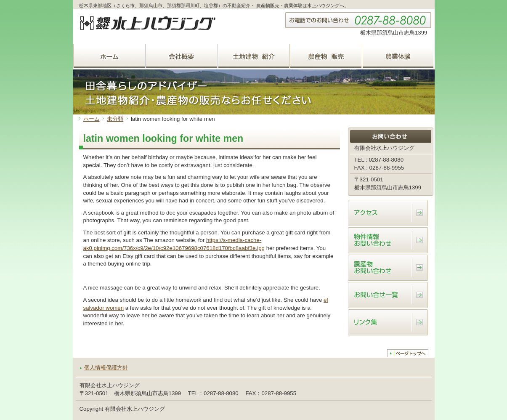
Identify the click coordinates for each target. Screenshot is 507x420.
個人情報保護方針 (106, 368)
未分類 (115, 119)
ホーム (92, 119)
